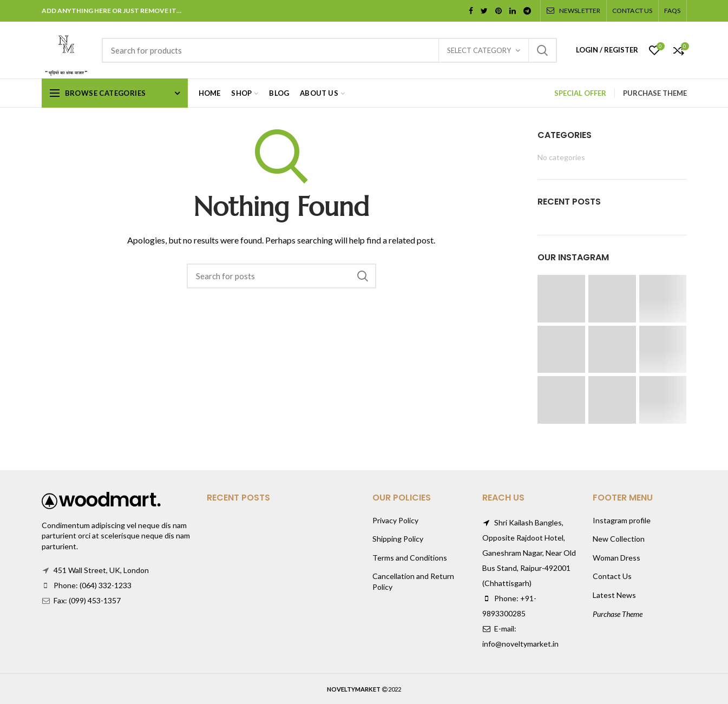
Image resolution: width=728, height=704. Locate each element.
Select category (479, 50)
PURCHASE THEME (655, 93)
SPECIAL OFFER (580, 93)
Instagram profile (622, 520)
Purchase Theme (618, 614)
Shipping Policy (398, 539)
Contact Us (612, 576)
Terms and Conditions (410, 558)
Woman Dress (616, 558)
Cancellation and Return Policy (413, 581)
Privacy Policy (395, 520)
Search (542, 50)
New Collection (619, 539)
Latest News (614, 595)
